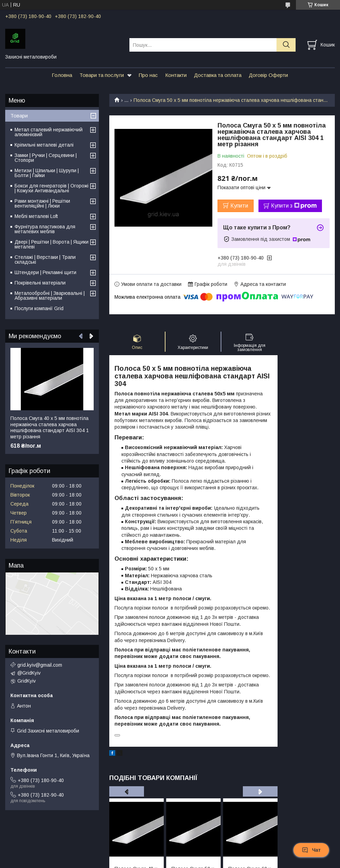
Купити (239, 206)
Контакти (176, 75)
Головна (62, 75)
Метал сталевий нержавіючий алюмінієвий (49, 132)
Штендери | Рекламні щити (45, 272)
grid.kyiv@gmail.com (40, 665)
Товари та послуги (102, 75)
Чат (311, 850)
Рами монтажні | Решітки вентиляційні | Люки (42, 203)
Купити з (294, 206)
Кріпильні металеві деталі (44, 145)
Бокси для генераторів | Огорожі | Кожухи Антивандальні (52, 188)
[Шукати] (286, 45)
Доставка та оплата (218, 75)
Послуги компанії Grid (39, 308)
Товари (19, 116)
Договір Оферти (268, 75)
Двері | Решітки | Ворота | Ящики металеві (52, 244)
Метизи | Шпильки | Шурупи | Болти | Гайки (47, 173)
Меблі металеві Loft (36, 216)
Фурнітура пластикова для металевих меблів (45, 229)
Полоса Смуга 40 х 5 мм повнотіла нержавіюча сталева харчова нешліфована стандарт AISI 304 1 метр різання (50, 427)
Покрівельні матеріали (40, 283)
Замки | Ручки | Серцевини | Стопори (46, 158)
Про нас (148, 75)
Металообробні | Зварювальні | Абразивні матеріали (50, 296)
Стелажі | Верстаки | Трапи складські (45, 260)
